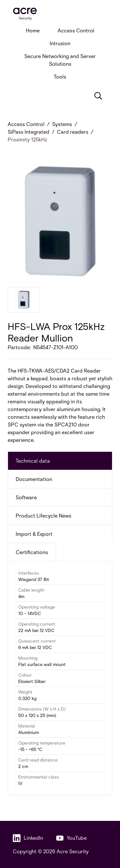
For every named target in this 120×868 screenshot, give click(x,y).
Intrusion (60, 43)
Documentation (34, 479)
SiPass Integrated (28, 132)
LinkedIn (28, 838)
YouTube (71, 838)
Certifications (32, 552)
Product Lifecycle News (44, 515)
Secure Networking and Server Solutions (60, 60)
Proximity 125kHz (28, 139)
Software (26, 497)
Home (33, 30)
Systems (62, 124)
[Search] (98, 96)
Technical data (33, 461)
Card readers (73, 132)
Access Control (76, 30)
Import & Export (34, 534)
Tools (60, 76)
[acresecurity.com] (60, 14)
